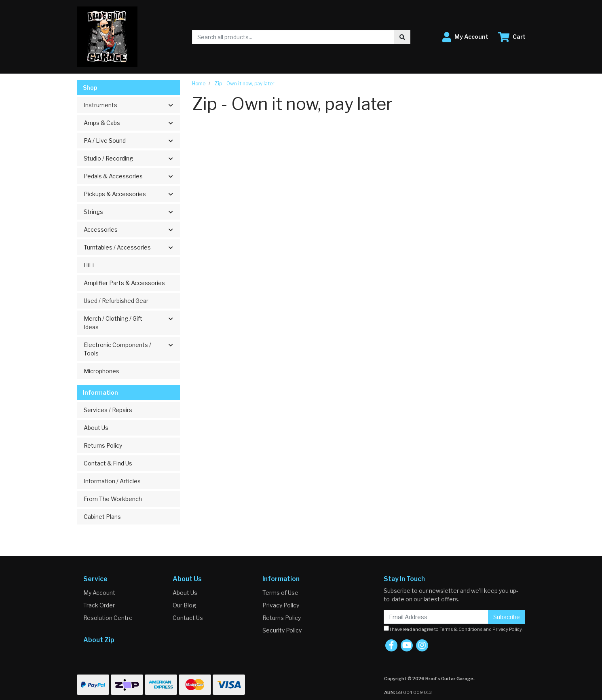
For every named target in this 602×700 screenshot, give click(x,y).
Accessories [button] (101, 229)
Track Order (99, 605)
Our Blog (184, 605)
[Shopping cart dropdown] (512, 37)
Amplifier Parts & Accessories (124, 283)
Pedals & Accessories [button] (113, 176)
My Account (99, 593)
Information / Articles (112, 481)
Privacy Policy (281, 605)
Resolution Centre (108, 618)
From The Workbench (113, 499)
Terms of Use (280, 593)
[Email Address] (436, 617)
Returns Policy (103, 445)
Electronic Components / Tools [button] (117, 349)
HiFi (89, 265)
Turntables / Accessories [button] (117, 247)
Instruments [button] (100, 105)
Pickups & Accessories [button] (115, 194)
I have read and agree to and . (453, 629)
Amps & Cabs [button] (102, 123)
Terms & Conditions (461, 629)
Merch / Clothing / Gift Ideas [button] (113, 323)
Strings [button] (93, 212)
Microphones (101, 371)
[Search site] (402, 37)
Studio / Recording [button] (108, 158)
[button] (465, 37)
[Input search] (293, 37)
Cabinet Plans (102, 517)
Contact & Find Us (108, 463)
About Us (96, 428)
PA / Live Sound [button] (105, 141)
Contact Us (188, 618)
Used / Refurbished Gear (116, 301)
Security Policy (282, 630)
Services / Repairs (108, 410)
